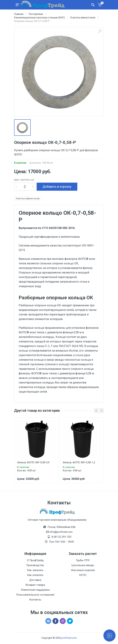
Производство (35, 565)
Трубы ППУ (83, 560)
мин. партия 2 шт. (24, 180)
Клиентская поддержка (35, 590)
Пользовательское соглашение (35, 595)
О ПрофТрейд (35, 560)
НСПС (83, 575)
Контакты (35, 600)
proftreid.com (69, 638)
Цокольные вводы (83, 565)
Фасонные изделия (83, 570)
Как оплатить (35, 575)
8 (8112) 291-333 (61, 537)
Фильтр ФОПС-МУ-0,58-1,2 (79, 462)
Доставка (35, 580)
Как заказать (35, 570)
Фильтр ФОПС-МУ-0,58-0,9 (33, 462)
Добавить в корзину (57, 187)
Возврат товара (35, 585)
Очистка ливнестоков (28, 198)
